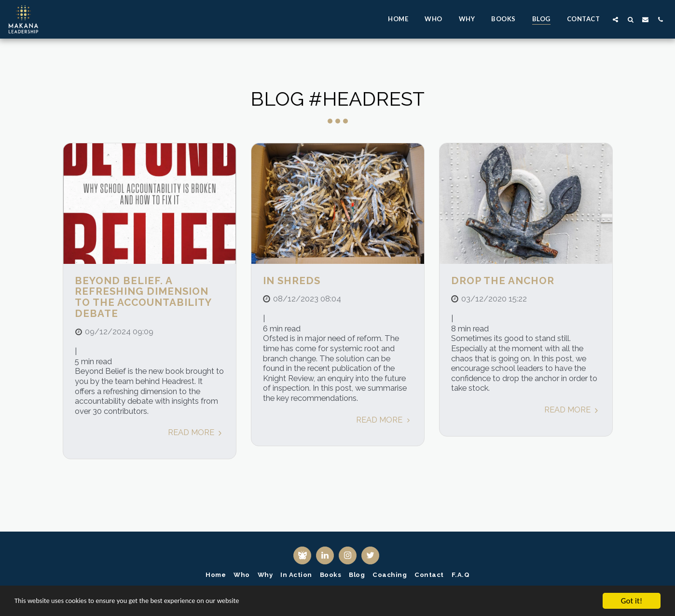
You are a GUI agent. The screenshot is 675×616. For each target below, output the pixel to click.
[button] (615, 19)
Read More (196, 432)
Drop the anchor (503, 281)
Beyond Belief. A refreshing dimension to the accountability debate (143, 297)
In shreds (292, 281)
